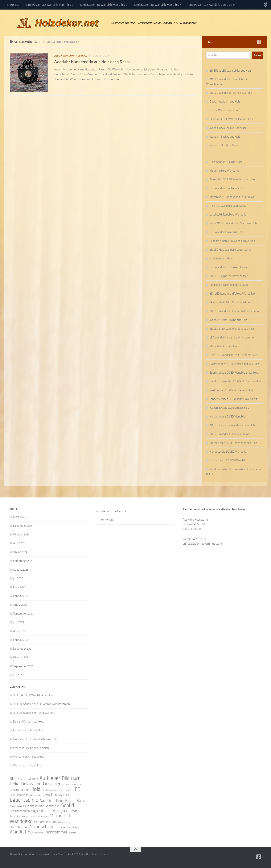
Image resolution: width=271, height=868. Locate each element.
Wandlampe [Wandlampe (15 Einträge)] (18, 827)
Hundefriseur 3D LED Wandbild (228, 460)
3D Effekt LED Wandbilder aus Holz (230, 71)
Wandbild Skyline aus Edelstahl (228, 128)
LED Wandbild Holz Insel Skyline (228, 267)
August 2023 (21, 570)
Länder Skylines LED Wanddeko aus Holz (234, 399)
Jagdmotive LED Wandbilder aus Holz (231, 390)
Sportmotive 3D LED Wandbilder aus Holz (234, 373)
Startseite (13, 5)
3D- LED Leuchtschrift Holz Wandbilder (233, 294)
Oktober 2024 (21, 535)
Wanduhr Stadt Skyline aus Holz (228, 320)
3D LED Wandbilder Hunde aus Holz (231, 93)
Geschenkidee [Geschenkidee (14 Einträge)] (19, 790)
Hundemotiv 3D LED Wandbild (228, 417)
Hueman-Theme (61, 860)
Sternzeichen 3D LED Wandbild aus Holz (233, 443)
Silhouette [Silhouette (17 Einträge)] (47, 811)
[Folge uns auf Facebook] (259, 42)
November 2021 (23, 649)
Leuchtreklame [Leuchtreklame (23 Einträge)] (56, 795)
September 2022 (23, 614)
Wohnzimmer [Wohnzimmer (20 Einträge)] (56, 832)
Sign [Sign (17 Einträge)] (35, 811)
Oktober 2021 (21, 657)
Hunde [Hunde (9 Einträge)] (67, 790)
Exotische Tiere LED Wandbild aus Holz (232, 241)
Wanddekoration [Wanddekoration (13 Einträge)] (45, 822)
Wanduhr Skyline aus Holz (225, 137)
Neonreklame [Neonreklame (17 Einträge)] (75, 801)
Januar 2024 (20, 552)
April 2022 (19, 631)
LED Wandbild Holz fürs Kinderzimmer (232, 338)
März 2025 (20, 517)
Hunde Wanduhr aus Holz (225, 110)
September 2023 (23, 561)
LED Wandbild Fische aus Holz (227, 188)
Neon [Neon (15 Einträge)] (60, 801)
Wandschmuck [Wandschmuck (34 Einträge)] (44, 827)
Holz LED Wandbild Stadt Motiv (228, 206)
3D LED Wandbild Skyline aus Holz (230, 434)
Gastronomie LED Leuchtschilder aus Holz (234, 364)
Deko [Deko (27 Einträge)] (15, 784)
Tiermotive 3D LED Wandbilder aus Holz (233, 179)
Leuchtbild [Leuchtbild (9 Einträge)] (36, 795)
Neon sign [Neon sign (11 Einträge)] (16, 806)
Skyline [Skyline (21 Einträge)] (62, 811)
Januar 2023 (20, 605)
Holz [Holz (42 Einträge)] (35, 789)
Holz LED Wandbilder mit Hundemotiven (234, 355)
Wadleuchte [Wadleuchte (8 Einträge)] (43, 817)
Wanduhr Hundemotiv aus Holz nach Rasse (92, 62)
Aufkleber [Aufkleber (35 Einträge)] (50, 778)
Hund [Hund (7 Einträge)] (60, 790)
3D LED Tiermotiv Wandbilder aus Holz (232, 425)
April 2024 (19, 543)
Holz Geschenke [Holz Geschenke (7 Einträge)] (49, 790)
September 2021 (23, 666)
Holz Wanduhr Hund (222, 258)
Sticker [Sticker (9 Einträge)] (26, 817)
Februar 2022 (21, 640)
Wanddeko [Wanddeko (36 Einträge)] (21, 821)
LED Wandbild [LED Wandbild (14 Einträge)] (19, 795)
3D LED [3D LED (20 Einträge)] (16, 778)
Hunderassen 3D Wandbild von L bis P (211, 5)
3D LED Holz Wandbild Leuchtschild (230, 250)
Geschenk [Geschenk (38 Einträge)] (53, 784)
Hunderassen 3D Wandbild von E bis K (157, 5)
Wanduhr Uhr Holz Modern (226, 145)
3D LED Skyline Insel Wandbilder (229, 276)
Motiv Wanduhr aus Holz (224, 346)
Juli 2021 (18, 675)
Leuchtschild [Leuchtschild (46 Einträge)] (24, 800)
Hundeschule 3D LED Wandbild (228, 452)
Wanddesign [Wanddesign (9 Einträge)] (65, 822)
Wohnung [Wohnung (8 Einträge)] (39, 833)
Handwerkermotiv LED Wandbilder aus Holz (235, 381)
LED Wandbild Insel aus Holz (226, 232)
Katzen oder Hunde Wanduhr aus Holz (232, 197)
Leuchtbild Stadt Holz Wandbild (228, 215)
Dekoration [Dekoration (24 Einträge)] (31, 784)
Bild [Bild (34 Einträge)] (66, 778)
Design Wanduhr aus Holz (71, 56)
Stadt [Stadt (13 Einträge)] (73, 811)
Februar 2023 (21, 596)
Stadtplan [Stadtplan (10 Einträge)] (15, 817)
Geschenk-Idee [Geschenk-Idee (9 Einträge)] (74, 784)
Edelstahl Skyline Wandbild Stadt (229, 285)
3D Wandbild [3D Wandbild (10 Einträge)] (31, 779)
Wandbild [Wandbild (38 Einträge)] (60, 816)
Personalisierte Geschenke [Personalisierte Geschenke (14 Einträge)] (41, 806)
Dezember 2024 (23, 526)
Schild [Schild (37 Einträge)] (68, 805)
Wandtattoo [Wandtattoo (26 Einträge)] (21, 832)
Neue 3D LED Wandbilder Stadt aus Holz (233, 223)
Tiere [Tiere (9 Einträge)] (33, 817)
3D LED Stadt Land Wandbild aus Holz (232, 329)
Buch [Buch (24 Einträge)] (76, 778)
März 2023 (20, 587)
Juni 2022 (19, 622)
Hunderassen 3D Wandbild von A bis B (49, 5)
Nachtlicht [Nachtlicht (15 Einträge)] (47, 801)
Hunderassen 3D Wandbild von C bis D (103, 5)
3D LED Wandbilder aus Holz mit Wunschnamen (41, 704)
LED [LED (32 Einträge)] (77, 789)
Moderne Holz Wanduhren (225, 171)
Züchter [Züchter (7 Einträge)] (72, 833)
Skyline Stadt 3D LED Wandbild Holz (231, 302)
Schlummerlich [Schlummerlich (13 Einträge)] (20, 811)
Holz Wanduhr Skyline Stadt (226, 162)
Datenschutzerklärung (113, 511)
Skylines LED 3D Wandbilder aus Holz (232, 119)
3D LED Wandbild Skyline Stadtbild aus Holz (235, 311)
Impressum (107, 520)
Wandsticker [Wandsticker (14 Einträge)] (69, 827)
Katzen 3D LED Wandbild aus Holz (230, 408)
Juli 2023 (18, 578)
